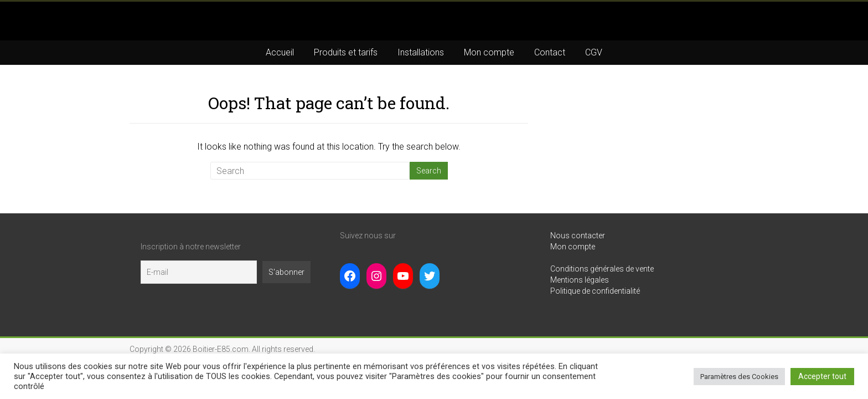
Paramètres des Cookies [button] (739, 377)
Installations (421, 52)
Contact (550, 52)
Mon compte (489, 52)
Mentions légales (580, 280)
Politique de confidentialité (595, 291)
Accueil (280, 52)
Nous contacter (578, 236)
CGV (594, 52)
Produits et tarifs (346, 52)
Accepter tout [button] (822, 376)
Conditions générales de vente (602, 269)
